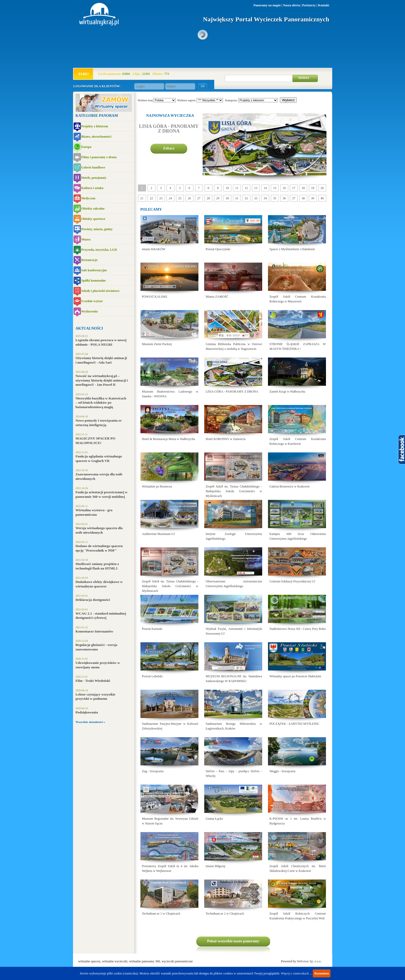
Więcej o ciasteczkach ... (296, 973)
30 (227, 198)
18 (303, 188)
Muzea (86, 239)
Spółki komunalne (94, 281)
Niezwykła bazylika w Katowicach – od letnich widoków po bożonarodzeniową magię (101, 403)
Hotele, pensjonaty (94, 178)
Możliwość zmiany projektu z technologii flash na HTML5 (97, 566)
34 (265, 198)
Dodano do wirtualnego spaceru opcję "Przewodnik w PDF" (99, 548)
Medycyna (88, 198)
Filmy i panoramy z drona (99, 157)
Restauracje (89, 260)
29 (218, 198)
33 (256, 198)
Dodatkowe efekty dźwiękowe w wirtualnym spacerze (99, 584)
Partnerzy (309, 5)
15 (275, 188)
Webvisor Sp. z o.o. (309, 961)
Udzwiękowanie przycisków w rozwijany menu (98, 665)
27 (199, 198)
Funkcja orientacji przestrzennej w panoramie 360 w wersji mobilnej (102, 494)
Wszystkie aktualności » (90, 722)
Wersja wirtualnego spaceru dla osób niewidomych (99, 530)
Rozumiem (322, 973)
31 (237, 198)
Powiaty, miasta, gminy (97, 229)
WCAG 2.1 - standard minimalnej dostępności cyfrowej (101, 616)
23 (161, 198)
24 (170, 198)
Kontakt (324, 5)
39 (313, 198)
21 (142, 198)
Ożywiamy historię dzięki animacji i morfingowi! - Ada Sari (101, 360)
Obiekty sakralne (93, 209)
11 (237, 188)
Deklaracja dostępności (93, 600)
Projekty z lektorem (95, 126)
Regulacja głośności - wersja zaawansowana (97, 647)
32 (246, 198)
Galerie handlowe (93, 167)
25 (180, 198)
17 (294, 188)
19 (313, 188)
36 (284, 198)
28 (208, 198)
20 (322, 188)
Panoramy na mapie (267, 5)
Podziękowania (87, 712)
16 (284, 188)
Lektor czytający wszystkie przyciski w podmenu (96, 697)
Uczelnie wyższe (92, 301)
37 (294, 198)
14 (265, 188)
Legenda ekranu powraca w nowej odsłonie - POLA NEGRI (101, 342)
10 (227, 188)
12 (246, 188)
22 (152, 198)
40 (322, 198)
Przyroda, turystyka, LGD (99, 250)
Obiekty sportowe (93, 219)
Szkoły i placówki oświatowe (101, 291)
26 (189, 198)
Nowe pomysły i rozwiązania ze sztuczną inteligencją (99, 423)
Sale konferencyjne (94, 270)
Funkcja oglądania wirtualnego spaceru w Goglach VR (99, 458)
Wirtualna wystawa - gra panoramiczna (94, 512)
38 (303, 198)
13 (256, 188)
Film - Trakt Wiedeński (93, 681)
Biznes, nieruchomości (96, 137)
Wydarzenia (90, 311)
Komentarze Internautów (94, 631)
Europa (86, 147)
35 (275, 198)
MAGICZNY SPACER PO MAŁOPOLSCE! (96, 441)
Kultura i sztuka (92, 188)
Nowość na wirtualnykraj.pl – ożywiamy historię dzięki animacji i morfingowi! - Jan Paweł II (102, 380)
